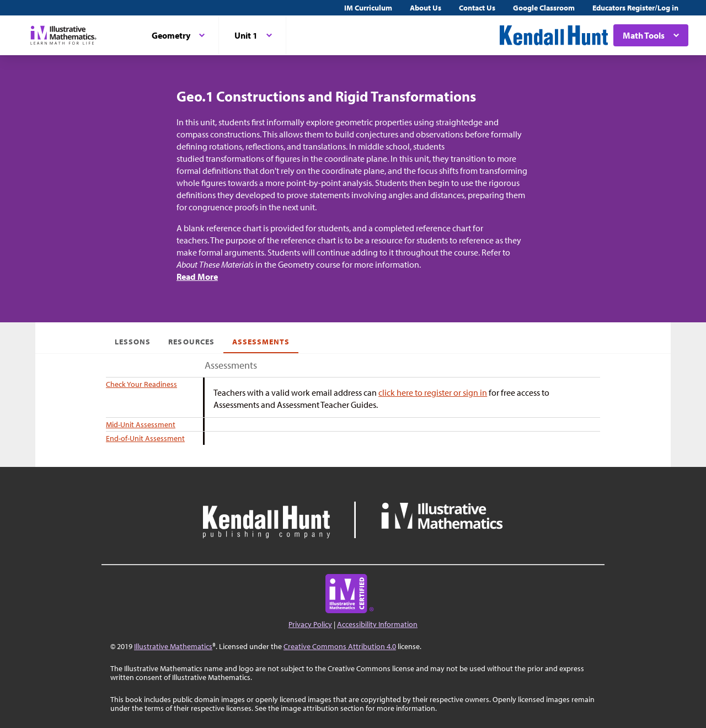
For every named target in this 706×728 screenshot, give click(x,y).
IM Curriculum (368, 8)
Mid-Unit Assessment (141, 424)
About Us (426, 8)
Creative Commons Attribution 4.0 (340, 646)
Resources (191, 342)
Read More (197, 277)
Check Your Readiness (141, 384)
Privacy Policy (310, 624)
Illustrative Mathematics (173, 646)
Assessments (261, 342)
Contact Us (477, 8)
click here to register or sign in (433, 392)
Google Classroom (544, 8)
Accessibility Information (377, 624)
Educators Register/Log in (635, 8)
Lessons (133, 342)
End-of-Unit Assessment (145, 438)
